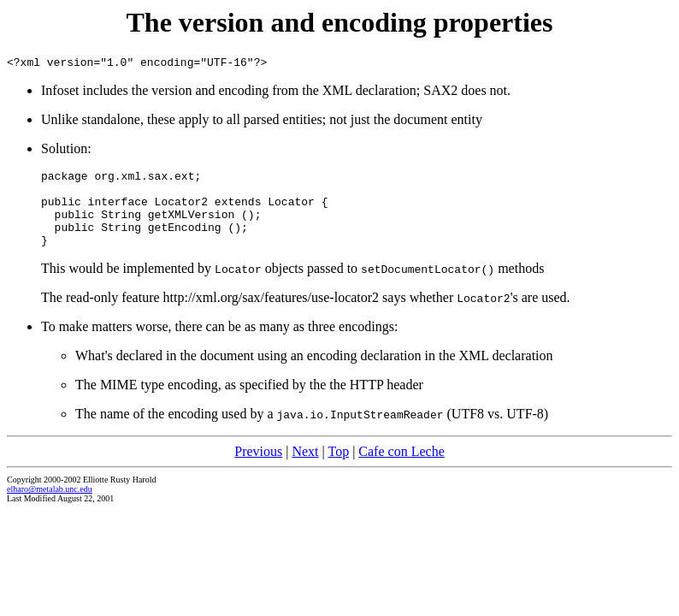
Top (338, 469)
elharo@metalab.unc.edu (50, 507)
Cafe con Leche (401, 469)
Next (305, 469)
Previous (258, 469)
